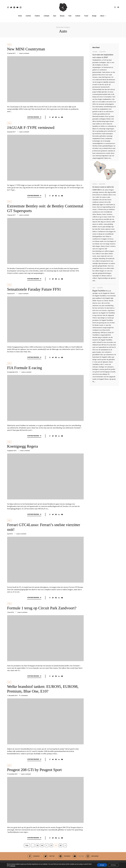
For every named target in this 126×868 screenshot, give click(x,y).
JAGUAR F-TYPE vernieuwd (31, 128)
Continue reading (34, 117)
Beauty (62, 16)
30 (42, 845)
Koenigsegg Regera (23, 446)
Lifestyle (46, 16)
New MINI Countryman (26, 49)
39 (60, 845)
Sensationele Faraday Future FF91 (34, 289)
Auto (55, 16)
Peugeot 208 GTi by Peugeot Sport (34, 770)
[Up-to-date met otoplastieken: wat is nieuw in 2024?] (104, 171)
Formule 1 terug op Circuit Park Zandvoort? (42, 608)
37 (51, 845)
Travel (86, 16)
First (27, 845)
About (102, 16)
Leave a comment (23, 53)
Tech (70, 16)
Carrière (28, 16)
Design (94, 16)
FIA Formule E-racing (25, 368)
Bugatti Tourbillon (99, 291)
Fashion (37, 16)
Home (20, 16)
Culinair (78, 16)
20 (37, 845)
